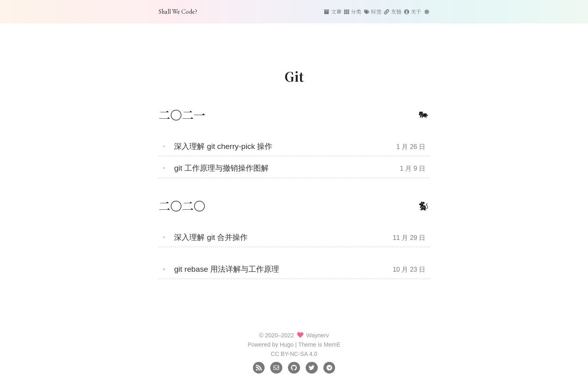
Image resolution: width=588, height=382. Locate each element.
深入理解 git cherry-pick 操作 (223, 146)
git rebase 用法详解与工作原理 (227, 269)
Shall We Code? (178, 11)
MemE (332, 345)
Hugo (287, 345)
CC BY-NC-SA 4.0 (294, 354)
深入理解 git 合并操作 (211, 237)
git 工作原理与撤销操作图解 (221, 168)
